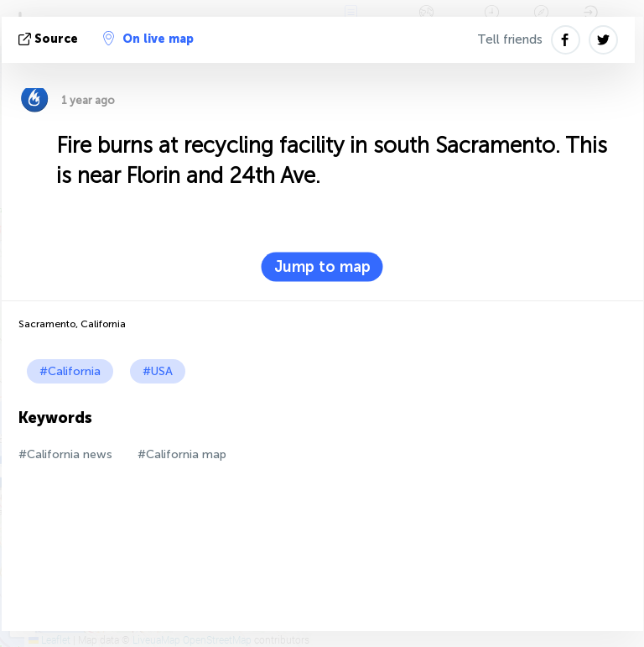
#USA (158, 371)
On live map (148, 39)
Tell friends (510, 39)
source (50, 39)
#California (70, 371)
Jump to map (322, 267)
